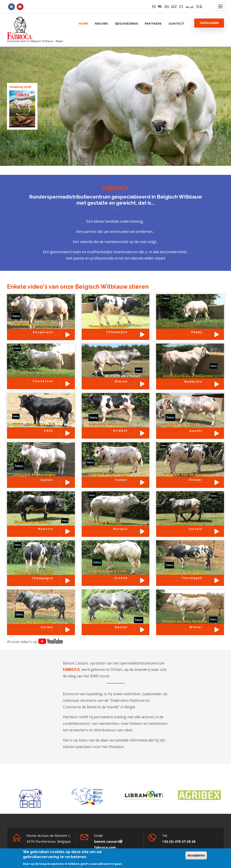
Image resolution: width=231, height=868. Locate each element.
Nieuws (102, 24)
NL (160, 6)
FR (154, 6)
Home (83, 24)
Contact (177, 24)
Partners (153, 24)
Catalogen (209, 23)
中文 (199, 6)
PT (181, 6)
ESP (174, 6)
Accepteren (196, 855)
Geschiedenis (126, 24)
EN (167, 6)
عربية (190, 6)
